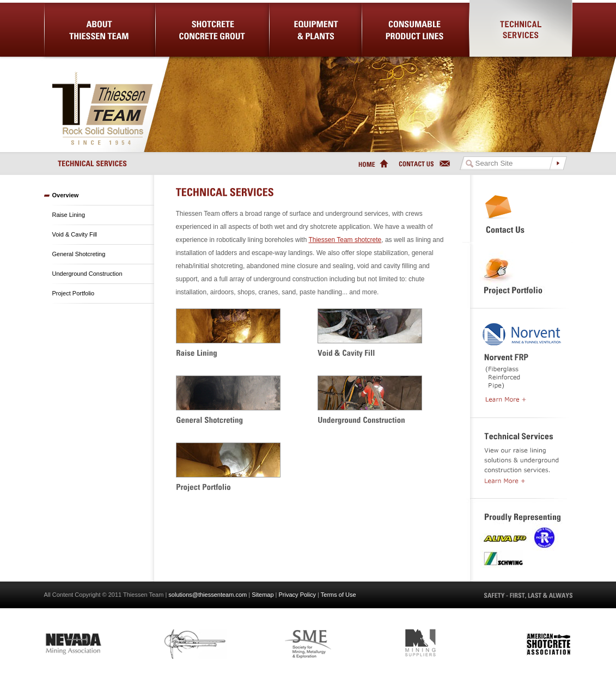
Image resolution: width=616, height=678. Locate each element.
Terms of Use (339, 595)
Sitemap (263, 595)
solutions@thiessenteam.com (208, 595)
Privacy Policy (297, 595)
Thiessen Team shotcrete (345, 240)
